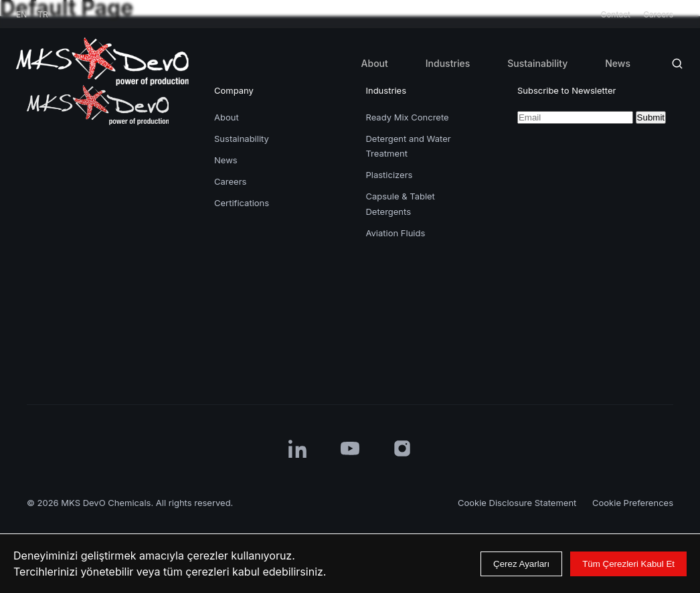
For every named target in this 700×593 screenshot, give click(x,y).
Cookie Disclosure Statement (518, 503)
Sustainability (537, 63)
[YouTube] (350, 448)
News (618, 63)
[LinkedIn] (298, 448)
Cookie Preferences (633, 503)
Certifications (242, 203)
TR (42, 14)
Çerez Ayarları (521, 564)
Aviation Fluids (395, 233)
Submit (651, 117)
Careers (658, 14)
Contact (616, 14)
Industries (448, 63)
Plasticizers (389, 175)
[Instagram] (402, 448)
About (375, 63)
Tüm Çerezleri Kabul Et (628, 564)
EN (21, 14)
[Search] (677, 64)
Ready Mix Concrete (407, 117)
